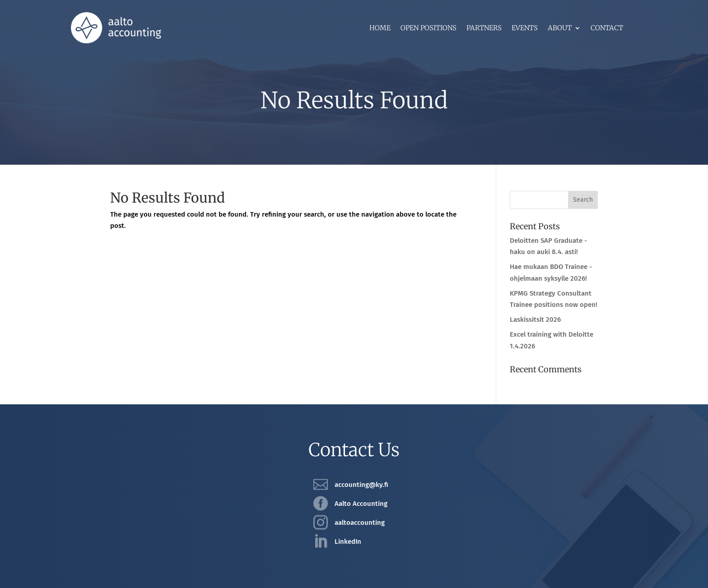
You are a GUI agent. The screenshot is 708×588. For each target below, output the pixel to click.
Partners (484, 28)
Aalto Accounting (361, 504)
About (560, 28)
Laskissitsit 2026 (535, 319)
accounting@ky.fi (361, 485)
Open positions (429, 28)
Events (525, 28)
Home (380, 28)
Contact (607, 28)
